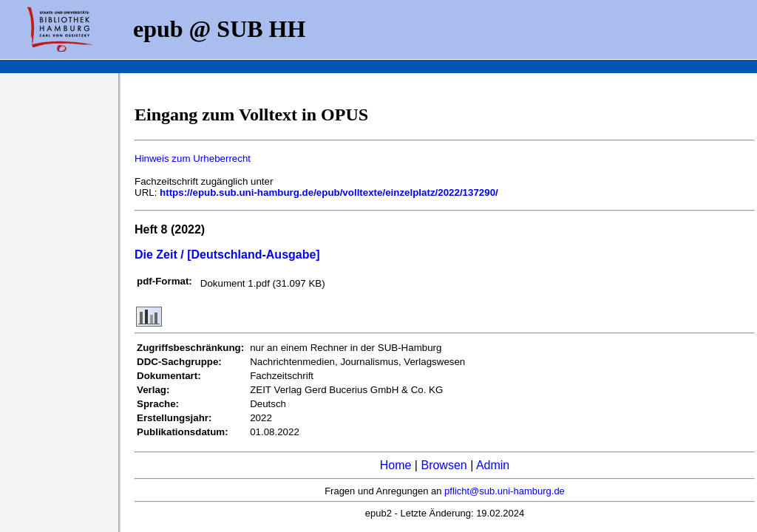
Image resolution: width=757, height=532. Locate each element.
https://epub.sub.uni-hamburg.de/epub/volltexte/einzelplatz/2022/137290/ (329, 192)
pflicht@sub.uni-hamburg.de (505, 491)
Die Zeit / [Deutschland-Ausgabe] (227, 255)
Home (396, 465)
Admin (493, 465)
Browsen (444, 465)
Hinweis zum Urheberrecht (193, 158)
